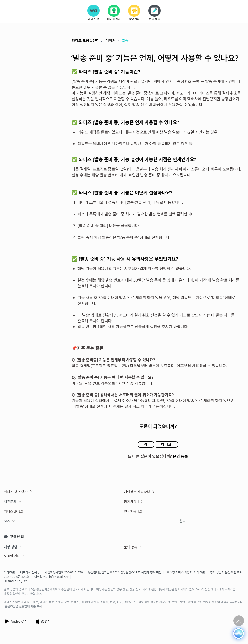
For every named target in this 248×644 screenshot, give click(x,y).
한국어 (184, 521)
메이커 (111, 40)
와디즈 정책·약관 (18, 492)
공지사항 (133, 502)
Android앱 (15, 621)
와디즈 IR (13, 511)
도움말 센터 (15, 556)
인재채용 (133, 511)
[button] (239, 634)
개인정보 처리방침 (140, 492)
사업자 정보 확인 (152, 572)
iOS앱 (42, 621)
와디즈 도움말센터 (85, 40)
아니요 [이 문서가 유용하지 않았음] (166, 445)
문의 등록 (181, 456)
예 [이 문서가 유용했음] (146, 445)
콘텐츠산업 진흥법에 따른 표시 (23, 606)
